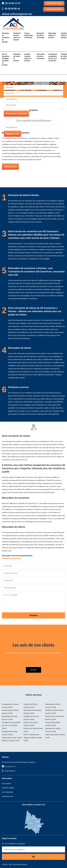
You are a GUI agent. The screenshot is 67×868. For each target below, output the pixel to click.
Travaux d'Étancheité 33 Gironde (29, 35)
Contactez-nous (54, 4)
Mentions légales (8, 788)
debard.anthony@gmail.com (17, 14)
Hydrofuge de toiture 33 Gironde (17, 57)
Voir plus (33, 670)
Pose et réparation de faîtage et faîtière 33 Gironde (6, 59)
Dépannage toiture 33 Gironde (52, 35)
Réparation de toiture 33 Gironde (40, 35)
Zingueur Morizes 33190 (11, 741)
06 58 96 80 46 (12, 9)
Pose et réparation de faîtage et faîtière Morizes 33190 (33, 738)
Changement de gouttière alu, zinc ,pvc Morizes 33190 (11, 726)
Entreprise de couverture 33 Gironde (6, 38)
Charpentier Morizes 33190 (12, 738)
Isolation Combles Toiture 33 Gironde (28, 57)
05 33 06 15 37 (13, 3)
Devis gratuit (6, 784)
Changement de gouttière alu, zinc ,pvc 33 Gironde (53, 57)
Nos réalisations (54, 9)
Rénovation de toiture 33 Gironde (41, 56)
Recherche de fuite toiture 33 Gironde (17, 36)
